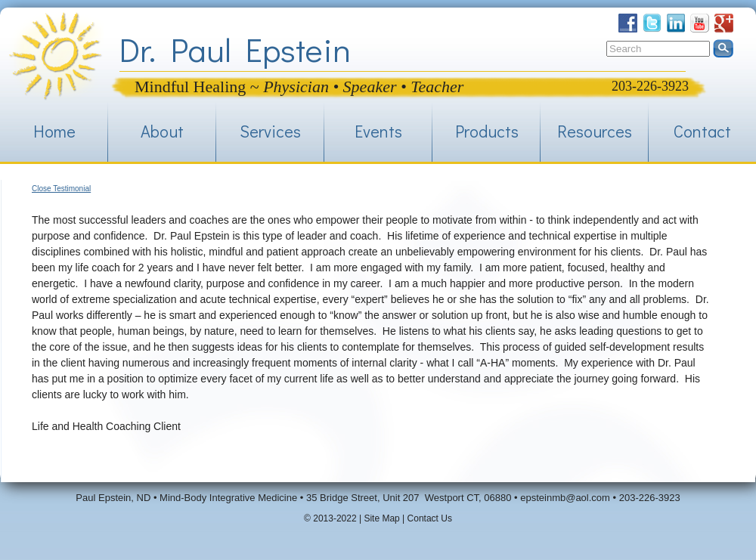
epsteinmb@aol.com (565, 498)
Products (487, 131)
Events (378, 131)
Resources (595, 131)
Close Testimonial (61, 189)
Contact (702, 131)
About (162, 131)
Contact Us (430, 518)
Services (270, 131)
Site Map (381, 518)
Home (54, 131)
